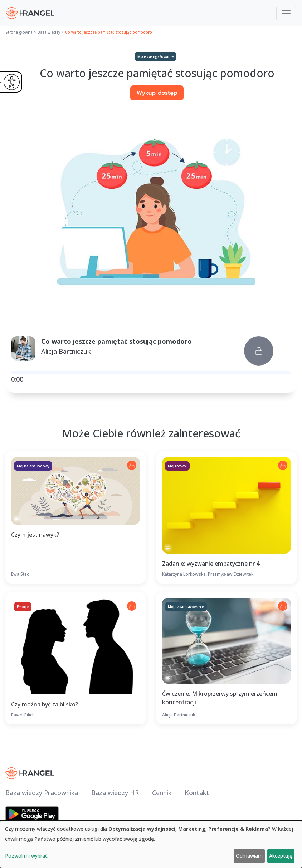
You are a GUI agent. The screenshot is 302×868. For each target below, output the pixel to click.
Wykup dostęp (157, 93)
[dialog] (151, 844)
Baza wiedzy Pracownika (42, 793)
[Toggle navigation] (286, 13)
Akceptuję (281, 856)
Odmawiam (249, 856)
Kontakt (197, 793)
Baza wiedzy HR (115, 793)
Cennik (162, 793)
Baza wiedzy (49, 32)
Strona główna (19, 32)
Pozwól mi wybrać (26, 856)
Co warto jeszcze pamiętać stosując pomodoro (109, 32)
